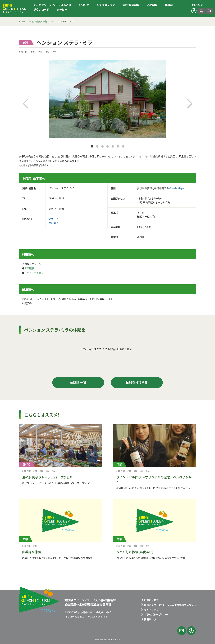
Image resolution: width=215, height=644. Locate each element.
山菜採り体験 (31, 552)
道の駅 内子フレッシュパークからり (47, 477)
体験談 (169, 5)
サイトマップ (151, 610)
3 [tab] (102, 147)
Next (190, 104)
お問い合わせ (151, 600)
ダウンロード (41, 10)
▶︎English (33, 13)
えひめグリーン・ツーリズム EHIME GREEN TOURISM (15, 8)
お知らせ (84, 5)
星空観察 (29, 268)
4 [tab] (108, 147)
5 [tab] (113, 147)
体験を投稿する (137, 382)
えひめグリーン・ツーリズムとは (52, 5)
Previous (26, 104)
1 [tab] (92, 147)
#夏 (40, 52)
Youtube (53, 223)
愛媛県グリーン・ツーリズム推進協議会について (170, 605)
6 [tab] (118, 147)
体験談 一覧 (78, 382)
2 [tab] (97, 147)
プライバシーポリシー (156, 614)
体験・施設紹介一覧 (38, 21)
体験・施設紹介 (131, 5)
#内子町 (23, 52)
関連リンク (150, 619)
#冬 (55, 52)
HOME (22, 21)
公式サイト (55, 219)
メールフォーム (182, 631)
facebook (194, 11)
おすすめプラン (106, 5)
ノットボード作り (34, 273)
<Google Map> (176, 188)
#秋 (48, 52)
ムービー (62, 10)
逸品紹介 (152, 5)
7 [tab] (123, 147)
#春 (33, 52)
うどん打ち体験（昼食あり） (135, 552)
